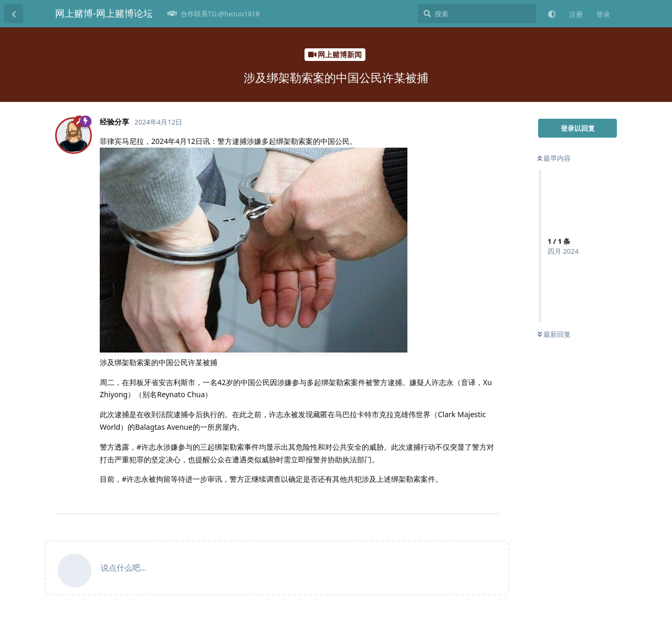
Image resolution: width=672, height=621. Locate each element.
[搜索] (477, 14)
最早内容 (554, 158)
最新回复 (554, 334)
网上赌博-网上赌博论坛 (104, 13)
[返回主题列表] (14, 14)
